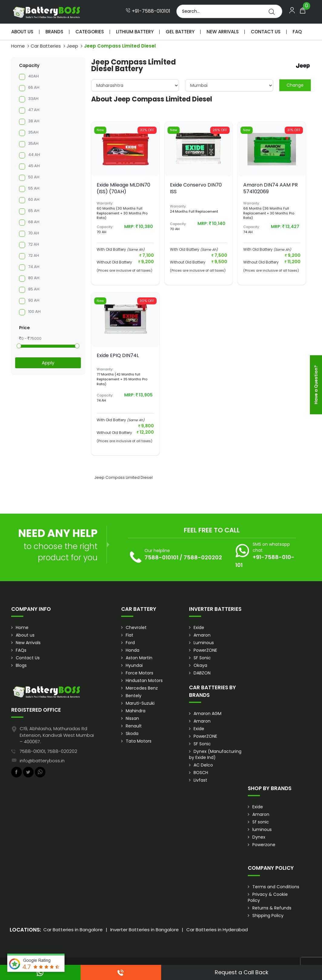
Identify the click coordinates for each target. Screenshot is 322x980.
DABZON (202, 673)
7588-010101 (161, 557)
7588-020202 (203, 557)
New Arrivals (223, 32)
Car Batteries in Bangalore (73, 930)
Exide (199, 627)
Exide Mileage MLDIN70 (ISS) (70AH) (123, 188)
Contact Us (266, 32)
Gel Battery (180, 32)
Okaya (200, 665)
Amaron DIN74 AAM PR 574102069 (271, 188)
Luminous (204, 643)
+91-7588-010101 (148, 11)
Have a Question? (316, 385)
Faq (297, 32)
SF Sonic (202, 658)
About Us (22, 32)
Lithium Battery (135, 32)
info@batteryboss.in (42, 761)
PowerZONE (205, 650)
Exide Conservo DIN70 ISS (196, 188)
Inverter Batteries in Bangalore (144, 930)
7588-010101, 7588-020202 (48, 751)
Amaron (202, 635)
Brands (54, 32)
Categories (90, 32)
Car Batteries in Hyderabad (217, 930)
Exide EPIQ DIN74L (118, 355)
